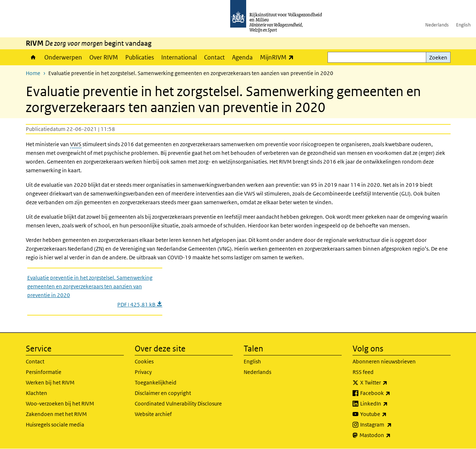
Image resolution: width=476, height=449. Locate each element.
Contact (214, 57)
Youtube (389, 414)
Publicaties (140, 57)
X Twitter (390, 383)
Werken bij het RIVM (50, 382)
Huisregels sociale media (55, 425)
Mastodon (391, 435)
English (463, 25)
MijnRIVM (279, 57)
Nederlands (437, 25)
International (179, 57)
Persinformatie (44, 372)
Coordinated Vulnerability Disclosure (178, 403)
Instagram (392, 425)
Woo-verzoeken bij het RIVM (60, 403)
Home (33, 57)
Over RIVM (104, 57)
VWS (76, 144)
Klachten (36, 393)
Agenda (242, 57)
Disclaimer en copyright (163, 393)
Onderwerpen (63, 57)
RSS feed (363, 372)
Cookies (144, 361)
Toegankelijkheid (156, 382)
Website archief (153, 414)
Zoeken (438, 57)
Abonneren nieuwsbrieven (384, 361)
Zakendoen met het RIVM (56, 414)
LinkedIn (390, 404)
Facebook (391, 393)
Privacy (143, 372)
